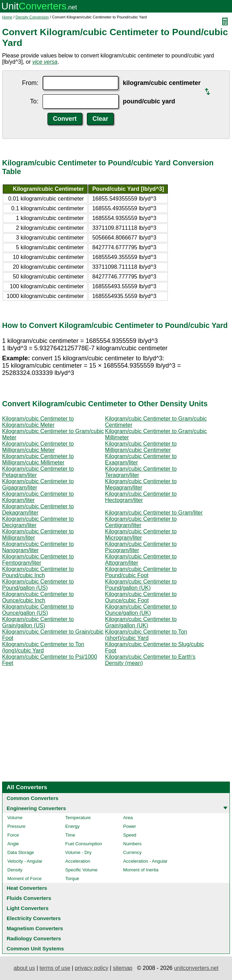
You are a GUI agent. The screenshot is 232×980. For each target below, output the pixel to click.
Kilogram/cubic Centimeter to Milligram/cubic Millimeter (38, 459)
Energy (72, 826)
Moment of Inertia (141, 870)
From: (30, 83)
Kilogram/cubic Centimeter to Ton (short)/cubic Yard (146, 635)
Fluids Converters (29, 898)
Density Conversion (32, 17)
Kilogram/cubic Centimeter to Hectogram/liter (141, 497)
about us (24, 968)
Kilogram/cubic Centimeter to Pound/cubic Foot (141, 572)
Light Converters (28, 908)
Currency (132, 852)
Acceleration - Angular (145, 861)
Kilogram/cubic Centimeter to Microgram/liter (141, 535)
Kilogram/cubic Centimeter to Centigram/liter (141, 522)
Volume (15, 818)
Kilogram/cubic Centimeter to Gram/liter (154, 513)
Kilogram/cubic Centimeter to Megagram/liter (141, 484)
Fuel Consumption (84, 844)
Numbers (132, 844)
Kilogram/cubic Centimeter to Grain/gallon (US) (38, 622)
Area (128, 818)
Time (70, 835)
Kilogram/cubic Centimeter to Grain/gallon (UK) (141, 622)
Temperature (78, 818)
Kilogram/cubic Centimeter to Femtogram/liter (38, 560)
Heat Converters (27, 888)
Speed (130, 835)
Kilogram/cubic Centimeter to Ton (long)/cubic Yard (43, 647)
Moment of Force (24, 879)
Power (130, 826)
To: (34, 101)
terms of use (55, 968)
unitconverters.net (196, 968)
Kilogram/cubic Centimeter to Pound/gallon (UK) (141, 585)
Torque (72, 879)
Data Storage (21, 852)
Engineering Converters (36, 808)
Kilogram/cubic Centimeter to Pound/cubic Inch (38, 572)
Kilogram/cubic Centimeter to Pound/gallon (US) (38, 585)
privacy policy (91, 968)
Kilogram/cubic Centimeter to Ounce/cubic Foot (141, 597)
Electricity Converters (34, 918)
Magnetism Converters (35, 928)
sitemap (122, 968)
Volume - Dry (78, 852)
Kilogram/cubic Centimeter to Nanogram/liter (38, 547)
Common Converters (32, 798)
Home (7, 17)
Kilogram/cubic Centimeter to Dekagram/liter (38, 509)
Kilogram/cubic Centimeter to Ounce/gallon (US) (38, 610)
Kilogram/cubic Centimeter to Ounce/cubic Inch (38, 597)
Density (15, 870)
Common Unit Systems (35, 948)
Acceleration (78, 861)
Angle (13, 844)
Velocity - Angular (25, 861)
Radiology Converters (34, 938)
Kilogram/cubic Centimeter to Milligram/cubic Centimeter (141, 447)
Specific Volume (81, 870)
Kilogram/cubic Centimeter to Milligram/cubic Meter (38, 447)
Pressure (16, 826)
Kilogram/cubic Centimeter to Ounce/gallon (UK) (141, 610)
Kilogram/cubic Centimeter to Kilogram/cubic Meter (38, 422)
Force (13, 835)
